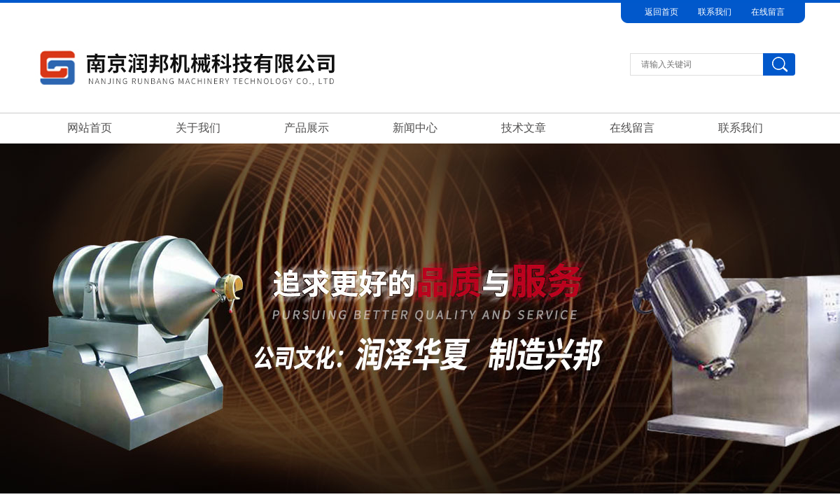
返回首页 (661, 12)
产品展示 (307, 128)
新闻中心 (415, 128)
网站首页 (90, 128)
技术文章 (524, 128)
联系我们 (715, 12)
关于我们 (198, 128)
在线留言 (768, 12)
